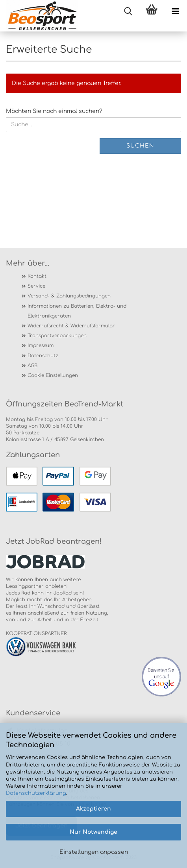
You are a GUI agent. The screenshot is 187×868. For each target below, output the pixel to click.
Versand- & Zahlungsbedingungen (69, 296)
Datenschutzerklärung (36, 793)
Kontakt (37, 276)
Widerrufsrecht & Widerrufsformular (71, 326)
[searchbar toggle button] (128, 12)
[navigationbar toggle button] (175, 12)
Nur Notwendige (93, 832)
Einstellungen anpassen (94, 852)
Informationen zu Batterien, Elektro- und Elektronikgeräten (77, 311)
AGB (32, 366)
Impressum (41, 345)
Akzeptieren (93, 809)
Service (36, 286)
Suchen (140, 146)
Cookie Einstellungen (53, 375)
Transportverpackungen (57, 336)
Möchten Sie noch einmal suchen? (54, 111)
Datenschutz (43, 356)
